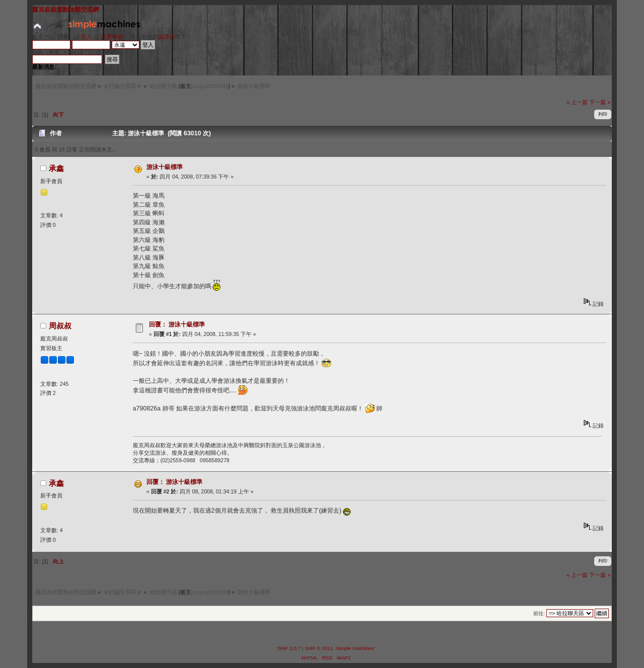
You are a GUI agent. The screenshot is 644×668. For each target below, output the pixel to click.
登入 (87, 37)
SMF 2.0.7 (289, 648)
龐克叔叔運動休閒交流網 (65, 10)
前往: (539, 613)
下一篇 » (600, 102)
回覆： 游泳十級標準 (177, 324)
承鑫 (56, 168)
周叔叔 (60, 326)
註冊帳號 (112, 37)
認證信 (166, 37)
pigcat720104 (212, 86)
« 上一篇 (577, 102)
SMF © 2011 (319, 648)
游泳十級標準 (165, 167)
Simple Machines (355, 648)
